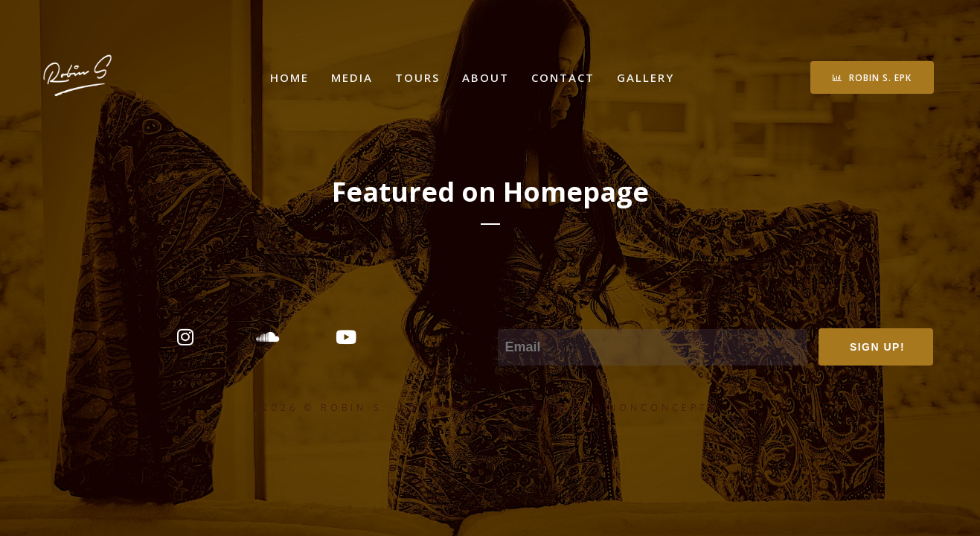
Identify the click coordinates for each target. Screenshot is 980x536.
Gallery (646, 77)
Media (352, 77)
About (486, 77)
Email (514, 319)
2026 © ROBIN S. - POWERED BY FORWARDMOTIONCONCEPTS (490, 408)
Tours (417, 77)
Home (289, 77)
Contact (563, 77)
